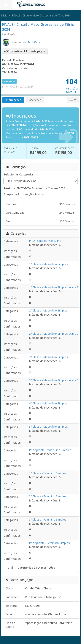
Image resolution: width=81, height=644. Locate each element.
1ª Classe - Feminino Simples (48, 473)
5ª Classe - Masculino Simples (48, 427)
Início (4, 15)
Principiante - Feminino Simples (49, 543)
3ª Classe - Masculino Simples (48, 357)
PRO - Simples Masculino (45, 241)
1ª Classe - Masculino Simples (48, 264)
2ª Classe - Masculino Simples (48, 310)
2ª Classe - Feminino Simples (48, 496)
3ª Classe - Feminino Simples (48, 519)
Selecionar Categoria (18, 174)
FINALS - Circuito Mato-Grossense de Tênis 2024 (41, 15)
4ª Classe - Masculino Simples (48, 403)
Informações (13, 100)
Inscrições (35, 100)
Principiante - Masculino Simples (50, 450)
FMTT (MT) (33, 42)
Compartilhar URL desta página (25, 51)
